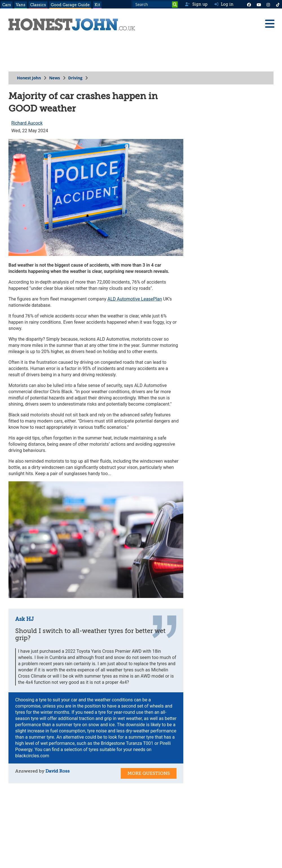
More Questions (149, 773)
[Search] (175, 5)
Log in (224, 4)
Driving (75, 78)
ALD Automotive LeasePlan (135, 299)
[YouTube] (259, 4)
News (55, 78)
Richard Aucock (27, 123)
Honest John (29, 78)
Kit (97, 5)
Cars (7, 5)
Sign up (196, 4)
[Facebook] (249, 4)
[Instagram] (268, 4)
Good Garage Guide (70, 5)
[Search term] (155, 4)
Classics (38, 5)
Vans (21, 5)
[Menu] (270, 24)
